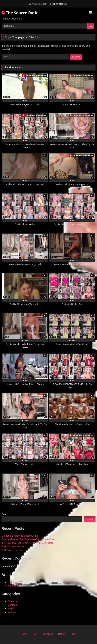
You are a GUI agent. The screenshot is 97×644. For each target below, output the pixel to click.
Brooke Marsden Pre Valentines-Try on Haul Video (28, 539)
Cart (35, 634)
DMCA (62, 634)
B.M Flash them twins (13, 550)
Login (53, 4)
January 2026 (15, 586)
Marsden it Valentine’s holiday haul (20, 536)
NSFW (11, 609)
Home (24, 634)
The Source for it (20, 13)
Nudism (12, 612)
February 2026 (15, 582)
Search (5, 514)
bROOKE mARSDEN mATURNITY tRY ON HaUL (28, 543)
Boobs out (13, 601)
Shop (74, 634)
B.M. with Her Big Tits (13, 547)
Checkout (48, 634)
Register (63, 4)
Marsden (12, 605)
